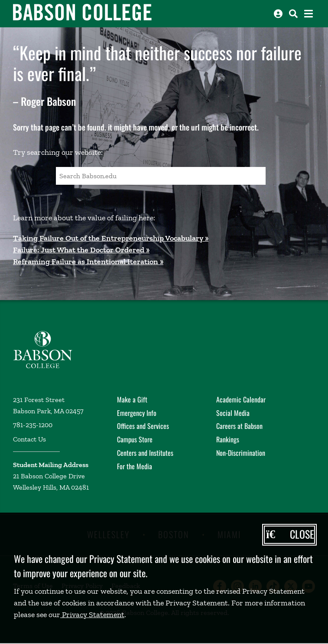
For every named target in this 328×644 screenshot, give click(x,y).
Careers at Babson (239, 426)
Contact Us (29, 439)
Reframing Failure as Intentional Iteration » (88, 262)
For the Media (135, 466)
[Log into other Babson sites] (278, 14)
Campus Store (135, 439)
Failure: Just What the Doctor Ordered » (81, 250)
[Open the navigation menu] (309, 14)
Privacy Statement (92, 615)
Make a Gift (132, 399)
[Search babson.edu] (293, 14)
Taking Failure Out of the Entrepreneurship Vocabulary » (111, 238)
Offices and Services (143, 426)
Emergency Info (137, 413)
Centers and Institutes (145, 453)
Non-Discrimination (241, 453)
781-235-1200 (33, 425)
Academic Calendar (241, 399)
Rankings (228, 439)
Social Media (233, 413)
